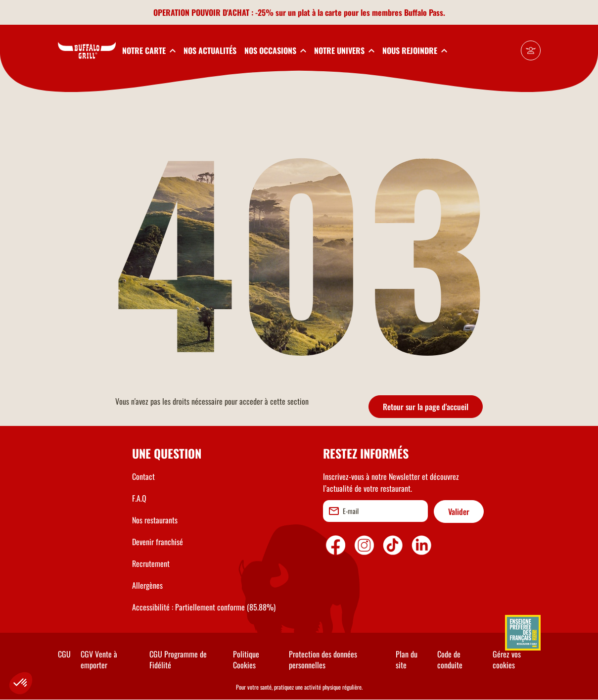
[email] (375, 511)
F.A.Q (139, 498)
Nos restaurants (155, 520)
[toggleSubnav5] (415, 50)
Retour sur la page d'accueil (426, 407)
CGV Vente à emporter (99, 659)
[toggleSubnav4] (344, 50)
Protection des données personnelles (323, 659)
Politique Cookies (246, 659)
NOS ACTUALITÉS (210, 50)
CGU (64, 654)
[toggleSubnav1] (149, 50)
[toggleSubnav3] (275, 50)
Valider (459, 512)
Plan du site (407, 659)
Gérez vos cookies (507, 659)
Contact (143, 476)
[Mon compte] (531, 50)
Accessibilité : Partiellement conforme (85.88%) (204, 607)
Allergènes (147, 585)
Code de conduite (450, 659)
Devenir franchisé (158, 542)
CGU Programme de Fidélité (178, 659)
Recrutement (151, 563)
